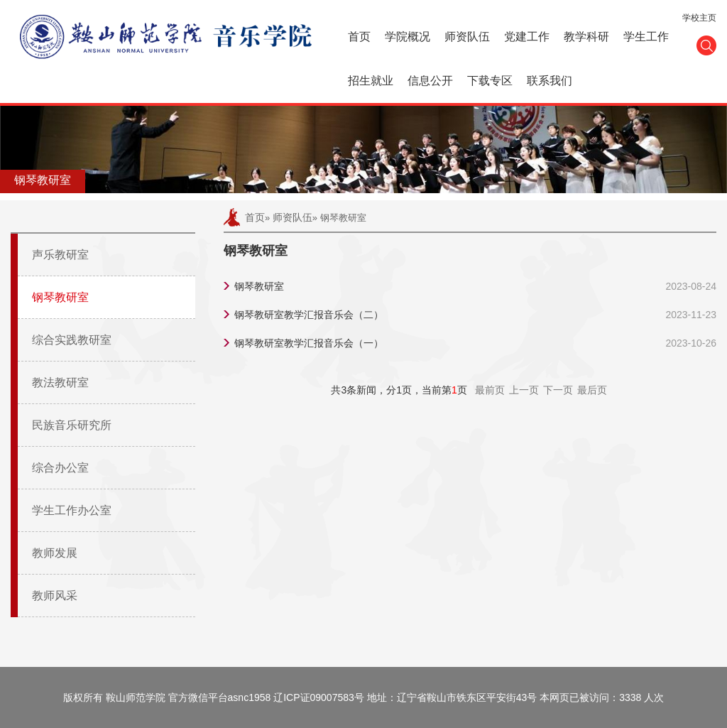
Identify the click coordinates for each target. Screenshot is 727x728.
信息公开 (430, 81)
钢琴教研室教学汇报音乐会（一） (309, 343)
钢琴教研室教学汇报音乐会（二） (309, 315)
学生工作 (646, 37)
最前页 (490, 390)
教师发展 (55, 553)
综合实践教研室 (72, 340)
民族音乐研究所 (72, 425)
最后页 (592, 390)
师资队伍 (467, 37)
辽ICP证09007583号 (319, 697)
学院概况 (408, 37)
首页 (359, 37)
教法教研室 (60, 382)
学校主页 (699, 18)
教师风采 (55, 596)
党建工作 (527, 37)
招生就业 (371, 81)
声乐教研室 (60, 255)
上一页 (524, 390)
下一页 (558, 390)
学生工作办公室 (72, 510)
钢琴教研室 (60, 297)
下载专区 (490, 81)
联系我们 (550, 81)
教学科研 (586, 37)
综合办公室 (60, 468)
